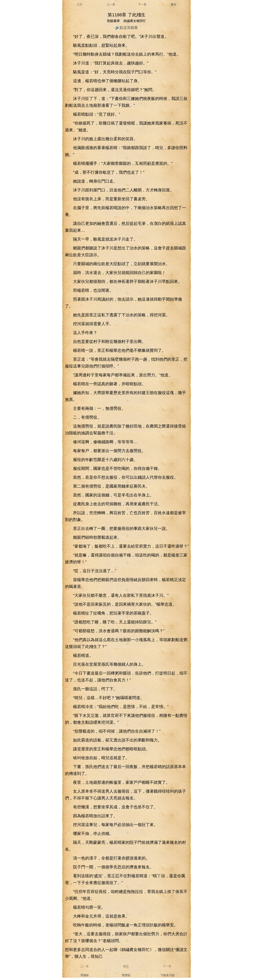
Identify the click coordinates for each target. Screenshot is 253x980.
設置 (80, 4)
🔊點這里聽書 (126, 28)
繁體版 (126, 975)
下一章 (142, 4)
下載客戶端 (167, 975)
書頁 (174, 4)
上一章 (111, 4)
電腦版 (85, 975)
